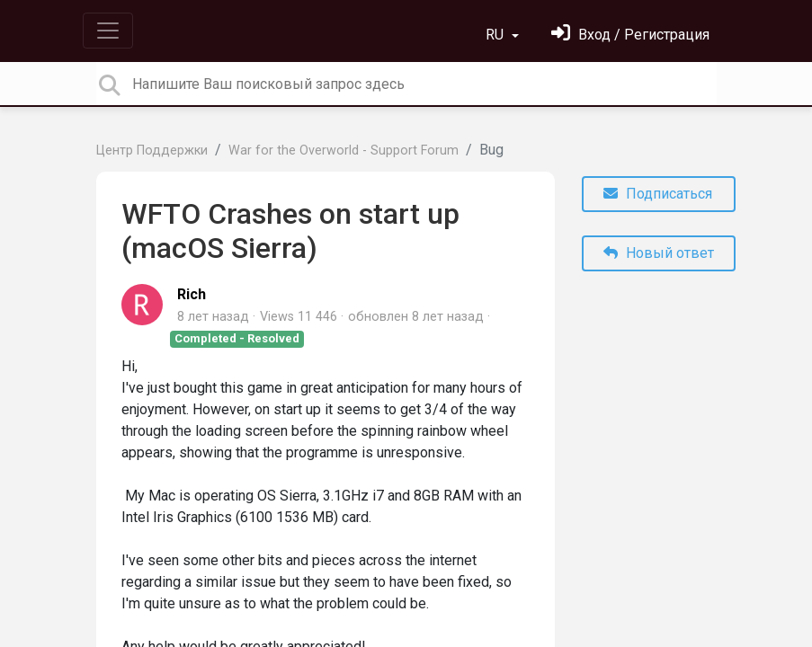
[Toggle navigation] (108, 31)
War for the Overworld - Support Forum (344, 151)
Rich (192, 294)
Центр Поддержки (152, 151)
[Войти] (630, 35)
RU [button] (496, 35)
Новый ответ (659, 253)
